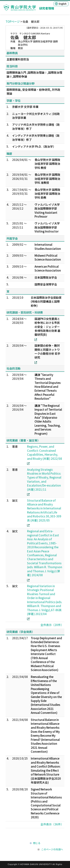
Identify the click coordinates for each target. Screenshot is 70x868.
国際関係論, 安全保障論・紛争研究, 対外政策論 (33, 92)
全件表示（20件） (52, 625)
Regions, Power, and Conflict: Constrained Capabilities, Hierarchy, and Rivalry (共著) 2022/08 (45, 452)
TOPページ (13, 21)
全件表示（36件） (52, 824)
